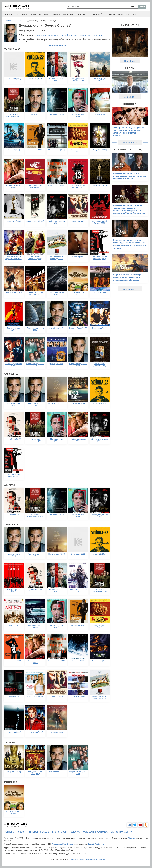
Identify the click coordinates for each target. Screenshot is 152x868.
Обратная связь (77, 860)
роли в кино (41, 35)
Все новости (130, 143)
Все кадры (130, 97)
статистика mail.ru (121, 832)
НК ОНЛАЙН (98, 14)
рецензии (22, 14)
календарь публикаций (96, 832)
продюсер (74, 35)
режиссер (53, 35)
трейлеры (68, 14)
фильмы (33, 832)
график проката (115, 14)
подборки (75, 832)
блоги (56, 832)
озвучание (85, 35)
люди (64, 832)
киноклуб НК (83, 14)
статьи (56, 14)
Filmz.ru (132, 838)
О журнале (131, 14)
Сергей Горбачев (96, 844)
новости (10, 14)
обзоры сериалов (40, 14)
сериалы (45, 832)
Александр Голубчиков (63, 844)
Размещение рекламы (96, 860)
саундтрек (97, 35)
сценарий (63, 35)
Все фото (130, 61)
